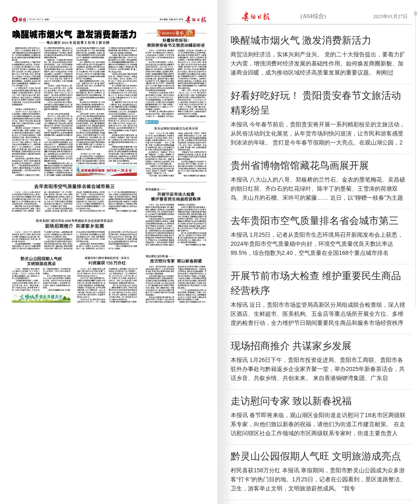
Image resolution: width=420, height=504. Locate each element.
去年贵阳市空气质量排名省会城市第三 (315, 221)
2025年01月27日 (390, 16)
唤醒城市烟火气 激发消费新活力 (301, 40)
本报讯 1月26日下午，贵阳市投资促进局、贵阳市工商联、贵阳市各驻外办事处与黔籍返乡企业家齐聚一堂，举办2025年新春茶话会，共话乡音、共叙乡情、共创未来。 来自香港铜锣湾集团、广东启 (318, 369)
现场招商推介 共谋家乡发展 (291, 346)
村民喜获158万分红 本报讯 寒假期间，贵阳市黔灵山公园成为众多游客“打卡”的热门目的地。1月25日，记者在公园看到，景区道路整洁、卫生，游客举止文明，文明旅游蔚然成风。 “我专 (318, 479)
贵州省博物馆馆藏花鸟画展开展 (300, 166)
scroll (415, 14)
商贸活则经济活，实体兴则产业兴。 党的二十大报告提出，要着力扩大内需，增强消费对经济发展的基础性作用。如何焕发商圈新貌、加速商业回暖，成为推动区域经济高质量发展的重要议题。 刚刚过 (318, 63)
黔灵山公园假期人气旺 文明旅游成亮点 (316, 456)
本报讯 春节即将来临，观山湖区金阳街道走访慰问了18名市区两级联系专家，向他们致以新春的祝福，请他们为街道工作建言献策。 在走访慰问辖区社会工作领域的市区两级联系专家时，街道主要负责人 (318, 424)
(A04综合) (313, 16)
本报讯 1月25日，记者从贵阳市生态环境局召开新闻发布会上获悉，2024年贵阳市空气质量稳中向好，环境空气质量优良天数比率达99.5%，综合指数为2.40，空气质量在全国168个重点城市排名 (317, 244)
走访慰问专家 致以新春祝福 (291, 401)
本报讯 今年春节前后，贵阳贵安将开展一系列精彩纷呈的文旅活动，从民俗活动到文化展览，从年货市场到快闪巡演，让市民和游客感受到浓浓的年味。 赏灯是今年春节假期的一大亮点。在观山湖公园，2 (318, 133)
